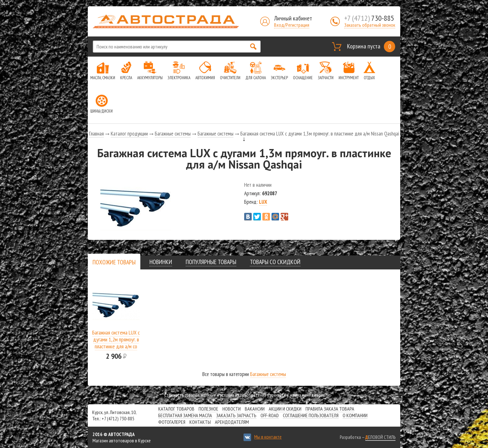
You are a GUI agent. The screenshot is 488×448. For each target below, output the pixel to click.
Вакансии (255, 409)
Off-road (270, 415)
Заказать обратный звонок (370, 25)
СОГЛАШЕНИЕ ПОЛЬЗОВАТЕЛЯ (311, 415)
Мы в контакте (268, 437)
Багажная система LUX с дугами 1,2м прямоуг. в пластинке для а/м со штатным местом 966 (116, 343)
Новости (232, 409)
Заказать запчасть (236, 415)
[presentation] (114, 262)
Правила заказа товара (330, 409)
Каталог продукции (129, 134)
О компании (355, 415)
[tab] (114, 262)
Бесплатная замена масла (185, 415)
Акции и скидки (285, 409)
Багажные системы (173, 134)
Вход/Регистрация (292, 25)
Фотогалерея (172, 422)
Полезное (208, 409)
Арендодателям (232, 422)
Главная (96, 134)
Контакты (200, 422)
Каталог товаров (176, 409)
